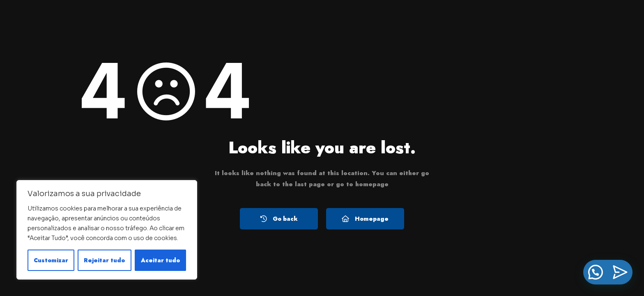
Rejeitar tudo (104, 260)
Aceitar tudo (160, 260)
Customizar (51, 260)
